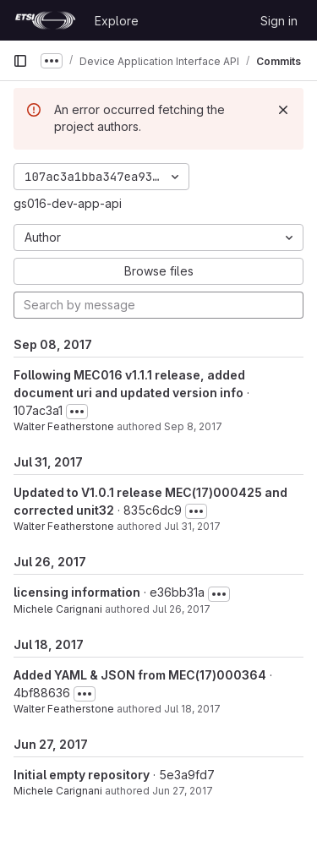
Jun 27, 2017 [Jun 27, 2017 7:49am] (183, 791)
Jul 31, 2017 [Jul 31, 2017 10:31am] (192, 526)
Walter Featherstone (64, 426)
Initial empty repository (82, 775)
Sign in (279, 21)
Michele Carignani (58, 609)
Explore (117, 21)
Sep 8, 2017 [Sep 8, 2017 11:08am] (193, 426)
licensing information (77, 592)
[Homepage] (45, 20)
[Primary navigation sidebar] (20, 61)
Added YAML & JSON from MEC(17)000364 (140, 675)
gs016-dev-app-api (68, 203)
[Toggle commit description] (77, 412)
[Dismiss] (283, 110)
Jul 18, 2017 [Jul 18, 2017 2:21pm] (192, 709)
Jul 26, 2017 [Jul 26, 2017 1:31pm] (181, 609)
